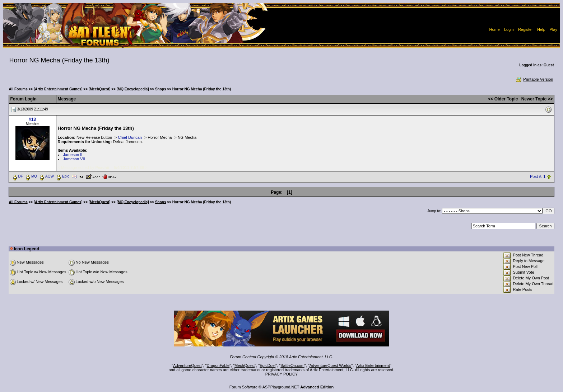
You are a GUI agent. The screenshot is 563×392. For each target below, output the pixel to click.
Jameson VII (74, 159)
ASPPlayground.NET (281, 387)
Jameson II (73, 155)
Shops (161, 89)
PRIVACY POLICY (282, 374)
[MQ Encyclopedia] (133, 89)
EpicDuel (267, 365)
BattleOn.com (292, 365)
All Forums (18, 89)
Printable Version (534, 79)
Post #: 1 (538, 176)
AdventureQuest (187, 365)
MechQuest (245, 365)
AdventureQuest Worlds (331, 365)
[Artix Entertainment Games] (58, 89)
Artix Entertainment (373, 365)
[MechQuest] (100, 89)
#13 (32, 119)
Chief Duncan (130, 137)
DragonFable (218, 365)
